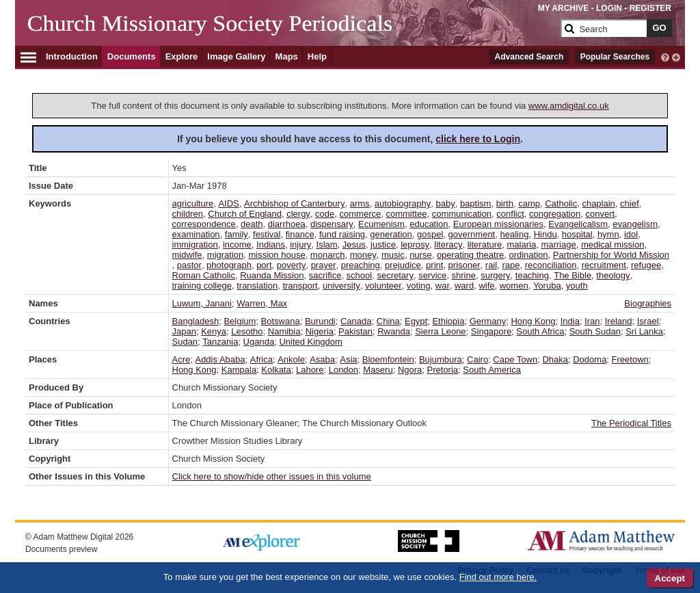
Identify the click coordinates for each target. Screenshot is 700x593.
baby (445, 203)
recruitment (604, 265)
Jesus (354, 245)
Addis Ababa (220, 359)
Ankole (291, 359)
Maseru (378, 370)
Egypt (416, 321)
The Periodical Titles (631, 423)
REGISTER (650, 8)
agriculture (193, 203)
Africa (261, 359)
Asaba (322, 359)
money (363, 255)
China (388, 321)
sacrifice (325, 275)
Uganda (259, 342)
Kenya (214, 331)
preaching (361, 265)
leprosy (415, 245)
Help (317, 56)
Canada (356, 321)
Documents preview (61, 549)
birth (505, 203)
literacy (448, 245)
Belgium (240, 321)
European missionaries (498, 224)
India (570, 321)
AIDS (228, 203)
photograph (229, 265)
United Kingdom (311, 342)
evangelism (635, 224)
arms (360, 203)
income (237, 245)
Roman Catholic (204, 275)
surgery (495, 275)
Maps (287, 56)
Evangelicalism (578, 224)
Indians (271, 245)
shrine (464, 275)
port (264, 265)
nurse (421, 255)
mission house (277, 255)
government (472, 234)
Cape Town (515, 359)
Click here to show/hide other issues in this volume (272, 476)
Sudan (185, 342)
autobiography (403, 203)
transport (300, 286)
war (443, 286)
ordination (528, 255)
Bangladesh (196, 321)
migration (225, 255)
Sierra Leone (440, 331)
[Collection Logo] (292, 34)
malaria (522, 245)
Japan (184, 331)
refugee (646, 265)
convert (600, 214)
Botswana (281, 321)
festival (267, 234)
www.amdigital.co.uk (569, 106)
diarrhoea (287, 224)
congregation (555, 214)
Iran (592, 321)
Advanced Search (529, 57)
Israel (648, 321)
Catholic (561, 203)
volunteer (383, 286)
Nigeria (320, 331)
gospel (430, 234)
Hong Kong (533, 321)
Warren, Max (262, 303)
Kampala (239, 370)
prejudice (403, 265)
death (252, 224)
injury (300, 245)
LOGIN (609, 8)
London (344, 370)
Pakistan (355, 331)
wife (486, 286)
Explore (182, 56)
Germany (488, 321)
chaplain (598, 203)
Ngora (410, 370)
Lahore (310, 370)
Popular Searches (615, 57)
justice (383, 245)
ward (464, 286)
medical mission (612, 245)
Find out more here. (498, 577)
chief (629, 203)
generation (391, 234)
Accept (670, 578)
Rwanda (394, 331)
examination (196, 234)
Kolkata (276, 370)
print (434, 265)
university (341, 286)
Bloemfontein (388, 359)
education (429, 224)
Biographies (648, 303)
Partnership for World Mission (611, 255)
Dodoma (590, 359)
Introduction (72, 56)
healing (514, 234)
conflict (510, 214)
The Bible (573, 275)
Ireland (619, 321)
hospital (577, 234)
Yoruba (547, 286)
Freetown (630, 359)
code (325, 214)
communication (462, 214)
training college (202, 286)
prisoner (465, 265)
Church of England (245, 214)
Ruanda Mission (272, 275)
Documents (132, 56)
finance (300, 234)
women (514, 286)
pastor (189, 265)
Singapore (491, 331)
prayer (324, 265)
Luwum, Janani (202, 303)
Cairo (477, 359)
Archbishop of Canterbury (294, 203)
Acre (181, 359)
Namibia (284, 331)
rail (491, 265)
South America (492, 370)
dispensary (332, 224)
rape (511, 265)
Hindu (546, 234)
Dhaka (555, 359)
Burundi (320, 321)
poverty (292, 265)
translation (257, 286)
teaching (532, 275)
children (188, 214)
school (360, 275)
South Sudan (595, 331)
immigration (195, 245)
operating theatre (470, 255)
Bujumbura (441, 359)
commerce (361, 214)
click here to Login (478, 139)
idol (631, 234)
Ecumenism (381, 224)
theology (613, 275)
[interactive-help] (665, 56)
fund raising (342, 234)
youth (577, 286)
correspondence (204, 224)
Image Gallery (236, 56)
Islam (327, 245)
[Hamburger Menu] (28, 55)
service (432, 275)
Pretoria (443, 370)
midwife (187, 255)
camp (529, 203)
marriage (558, 245)
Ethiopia (448, 321)
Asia (348, 359)
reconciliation (551, 265)
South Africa (540, 331)
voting (419, 286)
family (237, 234)
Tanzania (220, 342)
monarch (328, 255)
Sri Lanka (644, 331)
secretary (395, 275)
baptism (476, 203)
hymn (608, 234)
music (393, 255)
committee (406, 214)
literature (485, 245)
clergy (298, 214)
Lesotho (247, 331)
